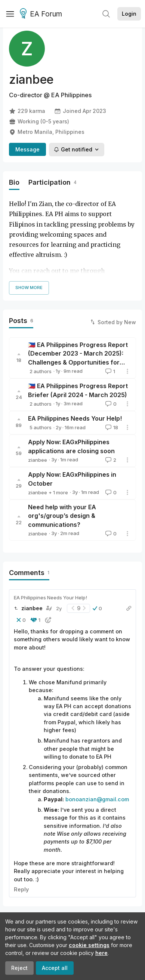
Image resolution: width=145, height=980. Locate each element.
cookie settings (89, 945)
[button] (97, 608)
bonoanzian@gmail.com (97, 799)
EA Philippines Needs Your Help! (75, 418)
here (101, 953)
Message (27, 149)
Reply (21, 889)
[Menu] (10, 14)
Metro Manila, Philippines (47, 132)
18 (111, 427)
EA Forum (42, 14)
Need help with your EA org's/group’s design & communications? (62, 516)
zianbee (38, 427)
